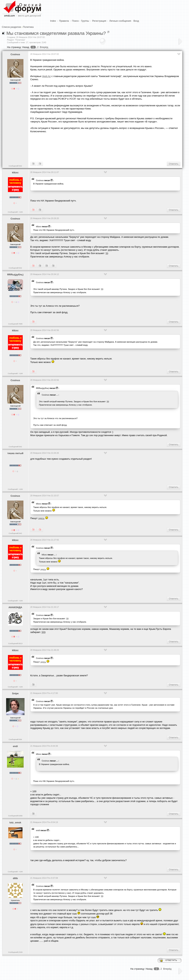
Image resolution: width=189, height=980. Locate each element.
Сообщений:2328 (15, 952)
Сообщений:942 (15, 166)
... (57, 395)
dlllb (15, 878)
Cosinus (15, 54)
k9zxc (15, 172)
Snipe (15, 693)
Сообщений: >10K (15, 212)
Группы (85, 21)
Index (53, 21)
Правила (64, 21)
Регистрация (99, 21)
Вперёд (44, 47)
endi (15, 746)
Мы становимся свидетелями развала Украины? (56, 33)
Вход (136, 21)
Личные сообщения (120, 21)
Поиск (75, 21)
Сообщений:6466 (15, 816)
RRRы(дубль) (15, 275)
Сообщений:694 (15, 739)
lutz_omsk (15, 822)
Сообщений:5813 (15, 643)
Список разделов (11, 27)
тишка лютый (15, 453)
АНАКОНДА (15, 607)
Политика (28, 27)
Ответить (174, 164)
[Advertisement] (97, 147)
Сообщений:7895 (15, 324)
